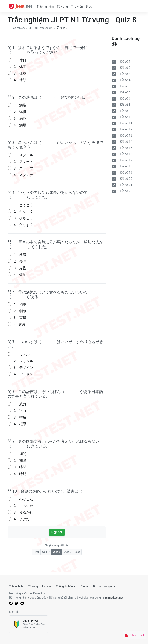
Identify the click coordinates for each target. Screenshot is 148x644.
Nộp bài (57, 532)
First (36, 552)
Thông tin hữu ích (66, 586)
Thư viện (77, 6)
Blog (89, 6)
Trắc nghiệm (45, 6)
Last (77, 552)
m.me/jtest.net (114, 598)
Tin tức (85, 586)
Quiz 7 (46, 552)
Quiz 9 (68, 552)
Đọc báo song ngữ (104, 586)
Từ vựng (62, 6)
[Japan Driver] (29, 624)
